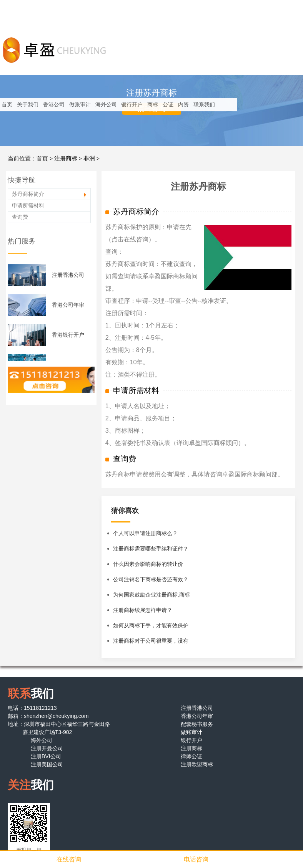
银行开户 (132, 104)
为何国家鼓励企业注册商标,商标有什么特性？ (151, 597)
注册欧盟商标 (197, 764)
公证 (168, 104)
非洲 (89, 158)
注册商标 (66, 158)
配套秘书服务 (197, 724)
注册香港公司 (68, 275)
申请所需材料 (28, 205)
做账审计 (80, 104)
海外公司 (106, 104)
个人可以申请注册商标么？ (145, 533)
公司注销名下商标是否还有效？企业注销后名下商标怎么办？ (151, 582)
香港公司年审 (68, 305)
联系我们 (204, 104)
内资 (183, 104)
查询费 (20, 217)
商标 (153, 104)
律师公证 (191, 756)
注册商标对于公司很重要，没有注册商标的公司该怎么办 (151, 643)
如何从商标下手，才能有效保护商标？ (151, 628)
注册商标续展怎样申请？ (143, 610)
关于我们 (28, 104)
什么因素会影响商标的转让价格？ (148, 566)
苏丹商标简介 (28, 194)
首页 (7, 104)
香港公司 (54, 104)
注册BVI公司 (46, 756)
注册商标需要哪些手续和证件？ (151, 549)
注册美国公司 (47, 764)
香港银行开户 (68, 335)
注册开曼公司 (47, 748)
